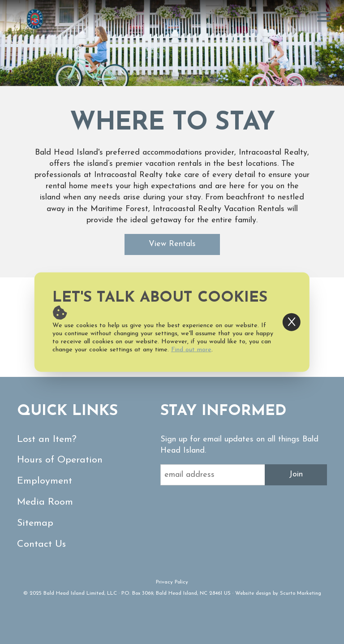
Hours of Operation (60, 460)
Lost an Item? (47, 439)
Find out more (191, 350)
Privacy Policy (172, 582)
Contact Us (41, 544)
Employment (45, 481)
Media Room (45, 502)
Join (296, 474)
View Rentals (172, 244)
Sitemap (35, 523)
